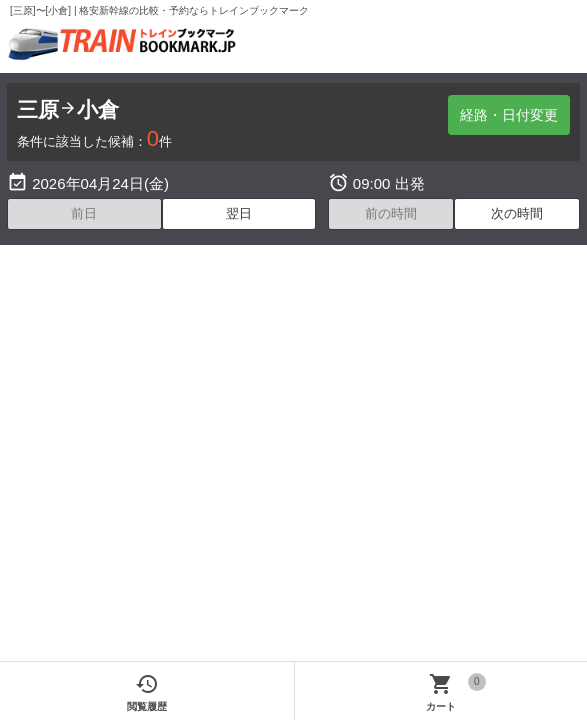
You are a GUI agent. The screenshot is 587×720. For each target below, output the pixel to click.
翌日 (239, 213)
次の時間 (517, 213)
